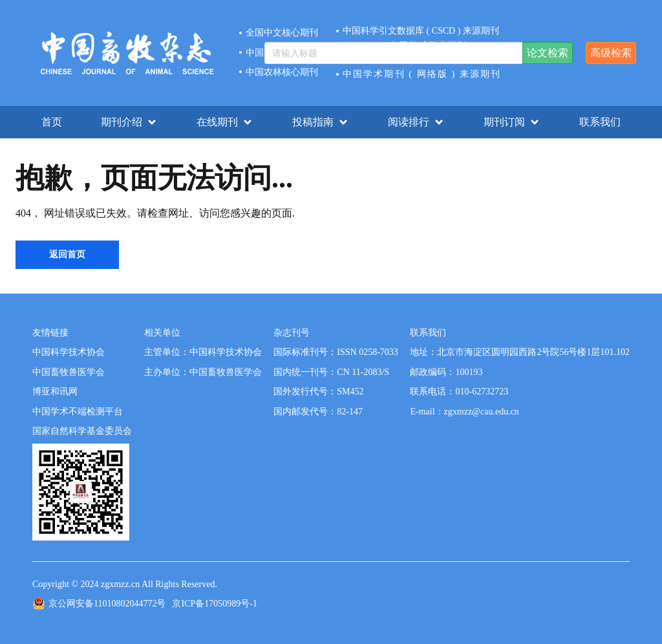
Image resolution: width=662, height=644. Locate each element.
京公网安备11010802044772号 (107, 604)
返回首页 (67, 254)
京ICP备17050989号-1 (214, 604)
